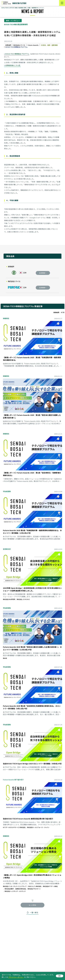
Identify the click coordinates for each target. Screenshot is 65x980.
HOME (3, 8)
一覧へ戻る (34, 912)
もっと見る (32, 905)
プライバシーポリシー (16, 977)
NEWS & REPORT (10, 8)
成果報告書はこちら (12, 65)
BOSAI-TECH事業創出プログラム (17, 54)
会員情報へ (43, 273)
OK (60, 976)
